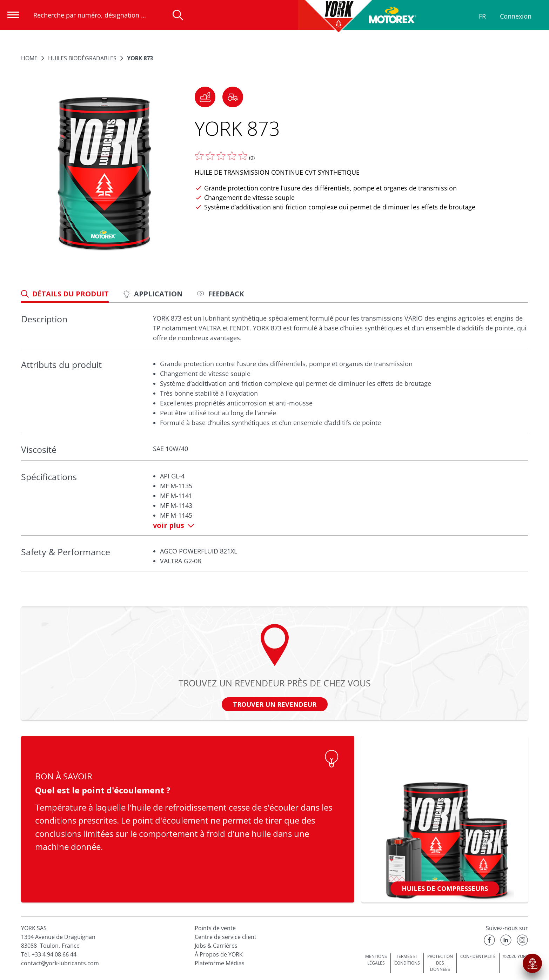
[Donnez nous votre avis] (221, 156)
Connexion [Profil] (516, 16)
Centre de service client (226, 937)
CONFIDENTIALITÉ (478, 956)
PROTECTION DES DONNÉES (440, 963)
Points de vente (215, 928)
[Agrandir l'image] (104, 174)
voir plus (173, 525)
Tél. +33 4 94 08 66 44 (49, 954)
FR (482, 16)
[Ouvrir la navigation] (13, 15)
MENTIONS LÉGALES (376, 960)
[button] (205, 97)
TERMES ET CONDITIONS (407, 960)
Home (29, 58)
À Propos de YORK (219, 954)
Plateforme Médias (220, 963)
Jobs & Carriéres (216, 946)
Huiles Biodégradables (82, 58)
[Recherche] (178, 15)
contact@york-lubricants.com (60, 963)
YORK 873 (140, 58)
